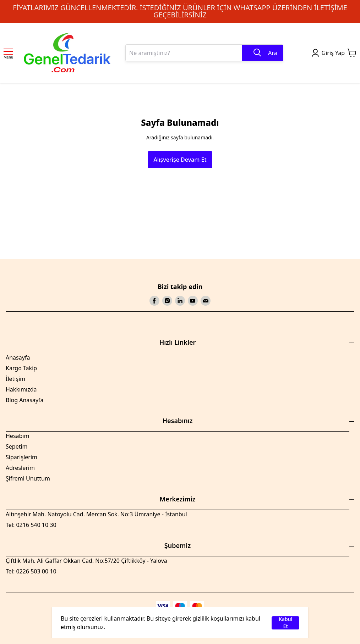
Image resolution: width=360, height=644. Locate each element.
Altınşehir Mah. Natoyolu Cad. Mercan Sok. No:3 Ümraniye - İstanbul (96, 514)
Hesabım (17, 436)
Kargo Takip (21, 368)
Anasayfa (18, 357)
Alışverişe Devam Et (180, 160)
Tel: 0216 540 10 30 (31, 525)
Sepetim (17, 446)
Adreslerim (20, 468)
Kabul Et (285, 623)
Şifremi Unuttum (28, 478)
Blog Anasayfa (25, 400)
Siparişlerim (21, 457)
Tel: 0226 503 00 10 (31, 571)
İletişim (15, 379)
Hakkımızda (21, 389)
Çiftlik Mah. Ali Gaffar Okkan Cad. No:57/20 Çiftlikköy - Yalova (86, 561)
